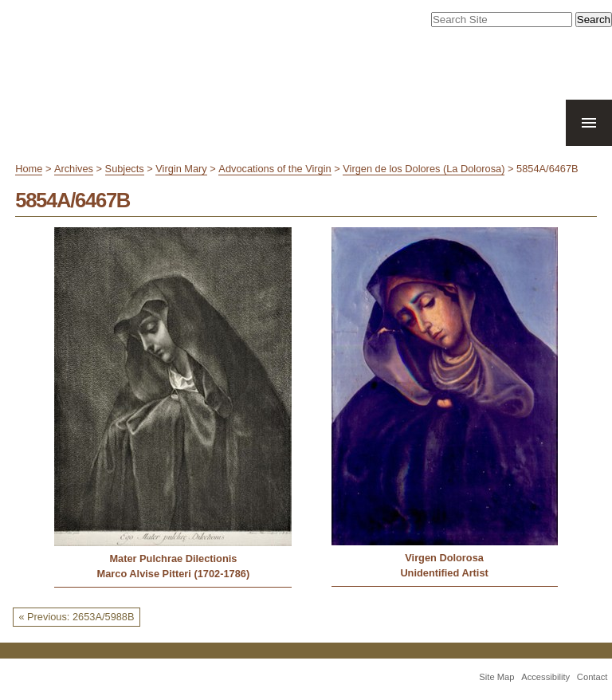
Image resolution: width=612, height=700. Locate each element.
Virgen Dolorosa (444, 558)
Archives (74, 169)
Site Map (496, 677)
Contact (592, 677)
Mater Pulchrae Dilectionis (173, 558)
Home (29, 169)
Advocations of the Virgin (275, 169)
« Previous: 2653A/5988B (76, 617)
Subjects (125, 169)
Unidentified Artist (444, 573)
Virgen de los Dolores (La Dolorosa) (424, 169)
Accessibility (545, 677)
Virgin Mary (181, 169)
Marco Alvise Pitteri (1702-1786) (174, 574)
